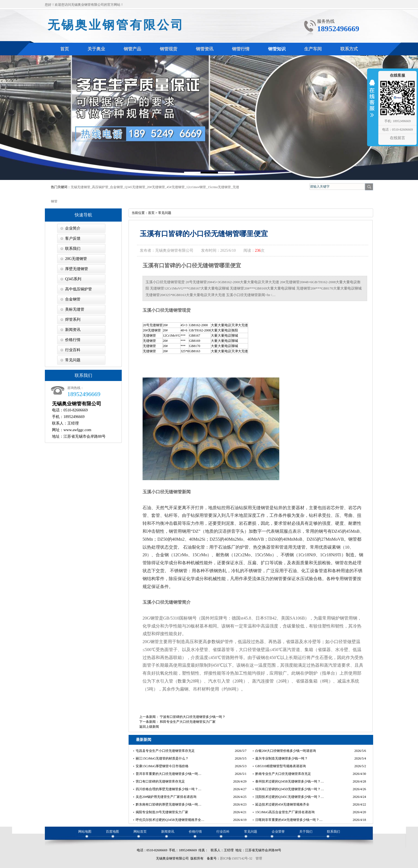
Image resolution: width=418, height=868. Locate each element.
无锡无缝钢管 (80, 187)
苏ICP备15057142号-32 (236, 858)
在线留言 (397, 138)
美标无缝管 (75, 309)
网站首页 (140, 832)
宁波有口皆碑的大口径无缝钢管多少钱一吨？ (193, 717)
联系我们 (73, 249)
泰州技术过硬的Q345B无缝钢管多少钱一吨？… (290, 781)
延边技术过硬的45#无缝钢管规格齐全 (282, 804)
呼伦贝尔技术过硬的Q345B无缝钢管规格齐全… (170, 820)
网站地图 (85, 832)
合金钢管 (117, 187)
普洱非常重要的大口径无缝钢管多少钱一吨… (169, 774)
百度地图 (112, 832)
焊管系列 (73, 320)
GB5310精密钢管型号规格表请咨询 (281, 766)
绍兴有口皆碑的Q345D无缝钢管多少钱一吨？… (290, 789)
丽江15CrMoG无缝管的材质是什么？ (162, 758)
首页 (151, 213)
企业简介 (73, 228)
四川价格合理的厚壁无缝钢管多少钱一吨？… (169, 789)
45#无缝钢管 (176, 187)
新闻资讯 (73, 330)
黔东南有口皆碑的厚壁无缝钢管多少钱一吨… (169, 804)
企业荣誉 (278, 832)
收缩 (372, 102)
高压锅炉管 (100, 187)
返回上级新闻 (149, 727)
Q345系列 (73, 279)
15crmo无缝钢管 (219, 187)
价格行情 (73, 340)
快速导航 (83, 215)
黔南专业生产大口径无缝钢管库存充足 (283, 774)
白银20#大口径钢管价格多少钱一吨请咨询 (286, 751)
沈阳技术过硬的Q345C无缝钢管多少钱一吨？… (290, 797)
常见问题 (73, 360)
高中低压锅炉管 (79, 289)
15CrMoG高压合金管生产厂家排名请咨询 (285, 812)
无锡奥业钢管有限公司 (116, 25)
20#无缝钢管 (156, 187)
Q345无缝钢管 (135, 187)
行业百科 (73, 350)
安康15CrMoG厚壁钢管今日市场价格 (162, 766)
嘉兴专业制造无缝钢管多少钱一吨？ (281, 758)
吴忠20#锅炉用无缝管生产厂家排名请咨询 (166, 797)
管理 (259, 858)
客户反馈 (73, 238)
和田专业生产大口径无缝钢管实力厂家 (188, 722)
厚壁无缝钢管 (77, 269)
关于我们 (306, 832)
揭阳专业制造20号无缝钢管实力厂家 (162, 812)
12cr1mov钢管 (196, 187)
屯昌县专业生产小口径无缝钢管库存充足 (165, 751)
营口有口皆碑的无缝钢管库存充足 (160, 781)
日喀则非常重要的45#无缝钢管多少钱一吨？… (289, 820)
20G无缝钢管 (76, 259)
